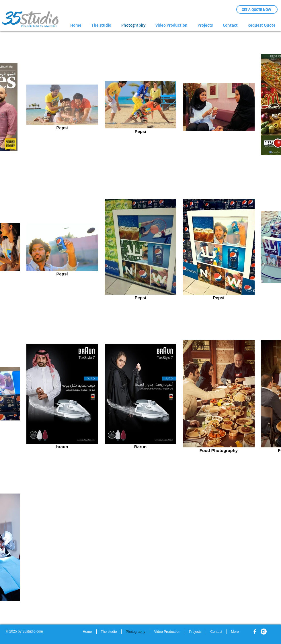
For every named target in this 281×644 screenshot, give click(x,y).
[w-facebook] (255, 632)
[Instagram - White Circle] (264, 632)
